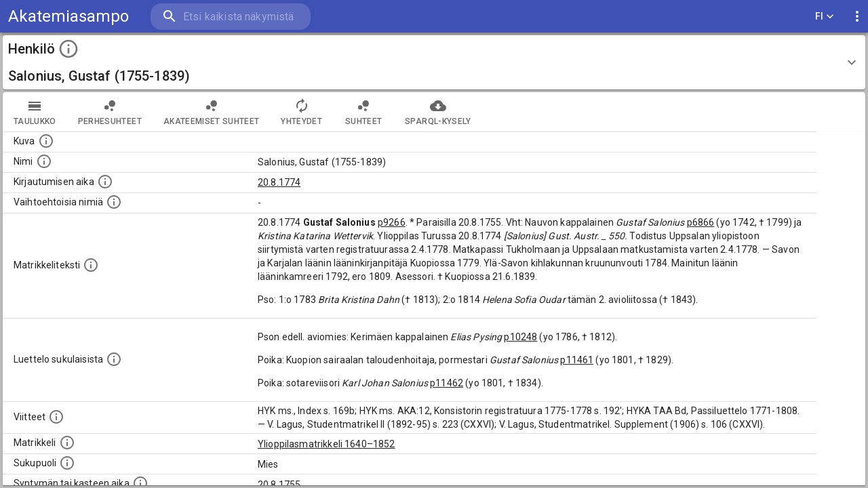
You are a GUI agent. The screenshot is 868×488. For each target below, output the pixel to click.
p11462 (447, 383)
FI (825, 17)
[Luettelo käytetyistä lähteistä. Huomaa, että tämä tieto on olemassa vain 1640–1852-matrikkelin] (56, 417)
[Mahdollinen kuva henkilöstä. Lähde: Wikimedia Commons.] (46, 141)
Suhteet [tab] (363, 112)
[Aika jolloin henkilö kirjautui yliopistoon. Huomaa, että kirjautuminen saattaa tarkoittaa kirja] (105, 182)
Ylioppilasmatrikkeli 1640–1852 (327, 444)
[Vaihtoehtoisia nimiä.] (114, 202)
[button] (434, 62)
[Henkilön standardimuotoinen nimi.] (44, 161)
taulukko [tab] (35, 112)
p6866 (701, 222)
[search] (231, 17)
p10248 (520, 337)
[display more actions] (857, 17)
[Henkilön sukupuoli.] (67, 463)
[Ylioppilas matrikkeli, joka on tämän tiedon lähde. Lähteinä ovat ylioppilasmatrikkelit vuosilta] (67, 443)
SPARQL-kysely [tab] (438, 112)
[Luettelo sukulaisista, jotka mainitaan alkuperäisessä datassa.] (114, 359)
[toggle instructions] (68, 49)
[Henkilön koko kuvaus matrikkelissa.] (91, 265)
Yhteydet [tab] (301, 112)
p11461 (577, 360)
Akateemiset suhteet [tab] (212, 112)
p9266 (392, 222)
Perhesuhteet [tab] (110, 112)
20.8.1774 (279, 182)
